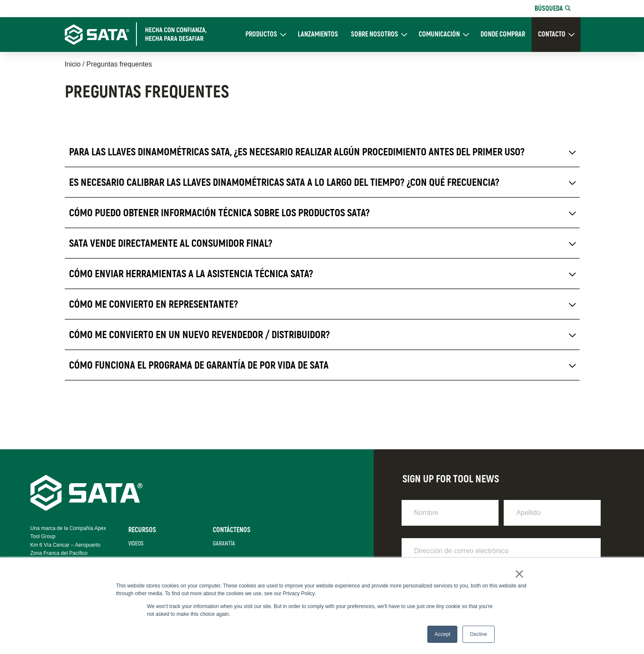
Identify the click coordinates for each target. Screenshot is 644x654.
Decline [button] (478, 634)
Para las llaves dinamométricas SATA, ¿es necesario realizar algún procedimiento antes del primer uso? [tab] (297, 152)
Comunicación (439, 35)
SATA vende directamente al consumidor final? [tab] (171, 244)
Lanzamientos (318, 35)
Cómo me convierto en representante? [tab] (154, 304)
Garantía (224, 543)
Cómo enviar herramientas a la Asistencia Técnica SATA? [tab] (191, 274)
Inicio (73, 64)
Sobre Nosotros (375, 35)
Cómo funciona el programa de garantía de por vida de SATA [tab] (199, 365)
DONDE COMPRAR (503, 35)
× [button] (519, 574)
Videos (136, 543)
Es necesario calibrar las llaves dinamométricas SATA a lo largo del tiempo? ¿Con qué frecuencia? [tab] (284, 183)
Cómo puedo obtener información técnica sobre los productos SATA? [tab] (219, 213)
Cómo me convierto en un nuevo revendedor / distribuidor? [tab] (200, 335)
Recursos (142, 530)
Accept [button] (443, 634)
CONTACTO (552, 34)
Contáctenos (232, 530)
